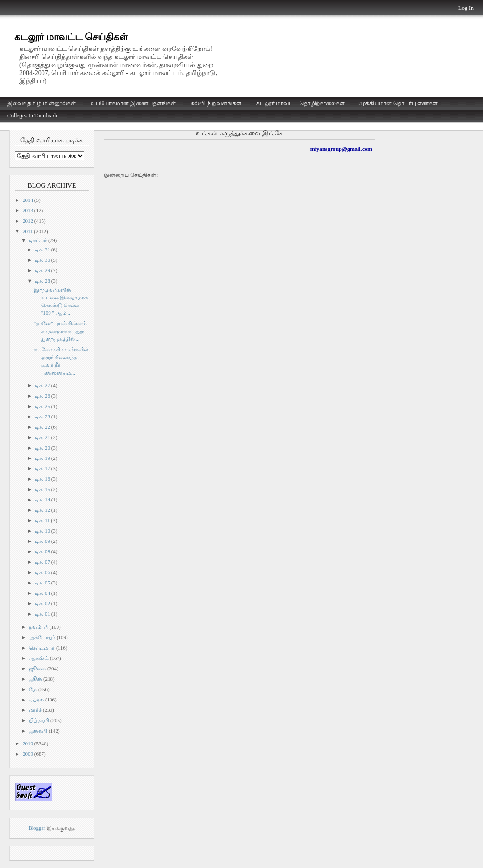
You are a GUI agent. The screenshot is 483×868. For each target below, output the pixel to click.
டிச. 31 (42, 250)
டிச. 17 (42, 468)
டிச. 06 (42, 572)
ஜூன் (35, 679)
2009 (28, 754)
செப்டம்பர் (42, 648)
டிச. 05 (42, 583)
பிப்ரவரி (39, 720)
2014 (28, 200)
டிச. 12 (42, 510)
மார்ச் (35, 710)
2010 (28, 743)
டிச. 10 (42, 531)
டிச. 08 (42, 551)
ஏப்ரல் (36, 700)
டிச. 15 (42, 489)
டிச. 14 (42, 500)
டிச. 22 (42, 427)
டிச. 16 (42, 479)
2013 (28, 210)
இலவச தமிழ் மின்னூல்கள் (42, 103)
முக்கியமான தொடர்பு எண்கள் (399, 103)
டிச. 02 (42, 603)
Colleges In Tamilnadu (33, 116)
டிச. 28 (42, 281)
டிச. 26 (42, 396)
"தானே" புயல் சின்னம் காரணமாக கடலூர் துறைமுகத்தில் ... (60, 331)
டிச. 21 (42, 437)
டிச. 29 (42, 270)
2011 (28, 231)
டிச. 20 (42, 448)
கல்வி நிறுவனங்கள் (216, 103)
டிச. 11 (42, 520)
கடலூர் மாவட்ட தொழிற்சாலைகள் (300, 103)
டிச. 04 (42, 593)
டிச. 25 (42, 406)
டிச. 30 (42, 260)
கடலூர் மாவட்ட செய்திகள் (71, 37)
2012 (28, 221)
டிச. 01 (42, 614)
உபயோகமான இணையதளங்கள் (133, 103)
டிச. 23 (42, 417)
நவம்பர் (38, 627)
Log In (466, 8)
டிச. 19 (42, 458)
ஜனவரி (38, 731)
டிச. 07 (42, 562)
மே (33, 689)
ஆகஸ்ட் (39, 658)
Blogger (37, 828)
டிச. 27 (42, 385)
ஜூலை (37, 668)
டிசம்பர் (38, 240)
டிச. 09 (42, 541)
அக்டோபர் (42, 637)
